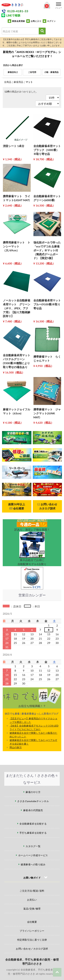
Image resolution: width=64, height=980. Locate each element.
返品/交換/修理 (32, 909)
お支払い (32, 900)
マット (29, 82)
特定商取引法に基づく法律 (32, 940)
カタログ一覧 (33, 846)
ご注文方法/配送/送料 (32, 891)
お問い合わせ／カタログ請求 (32, 949)
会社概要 (32, 922)
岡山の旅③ (16, 747)
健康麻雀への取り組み (33, 864)
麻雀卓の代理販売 (33, 810)
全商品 (8, 82)
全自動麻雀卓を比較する (33, 824)
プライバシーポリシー (32, 931)
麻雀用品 (18, 82)
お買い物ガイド (32, 878)
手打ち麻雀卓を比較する (33, 833)
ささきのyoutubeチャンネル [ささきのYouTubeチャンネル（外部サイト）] (33, 801)
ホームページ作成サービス (33, 855)
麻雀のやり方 (33, 792)
